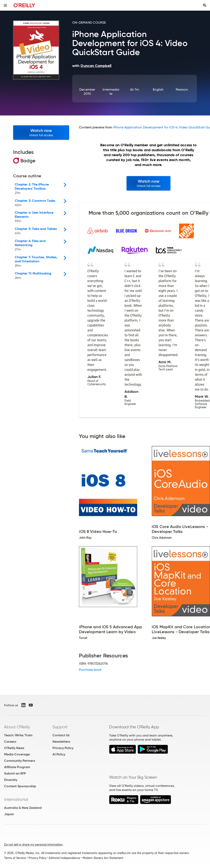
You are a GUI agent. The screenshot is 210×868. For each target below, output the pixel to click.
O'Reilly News (14, 748)
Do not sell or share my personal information (33, 845)
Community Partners (20, 761)
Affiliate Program (17, 767)
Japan (9, 814)
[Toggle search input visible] (205, 5)
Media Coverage (17, 754)
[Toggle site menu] (5, 5)
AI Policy (59, 754)
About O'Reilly (17, 727)
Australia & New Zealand (23, 808)
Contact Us (61, 735)
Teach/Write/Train (18, 735)
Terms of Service (15, 858)
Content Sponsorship (20, 786)
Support (60, 727)
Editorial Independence (64, 858)
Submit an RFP (15, 773)
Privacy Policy (63, 748)
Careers (10, 742)
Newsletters (61, 742)
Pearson (182, 89)
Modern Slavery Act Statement (103, 858)
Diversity (11, 780)
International (16, 799)
